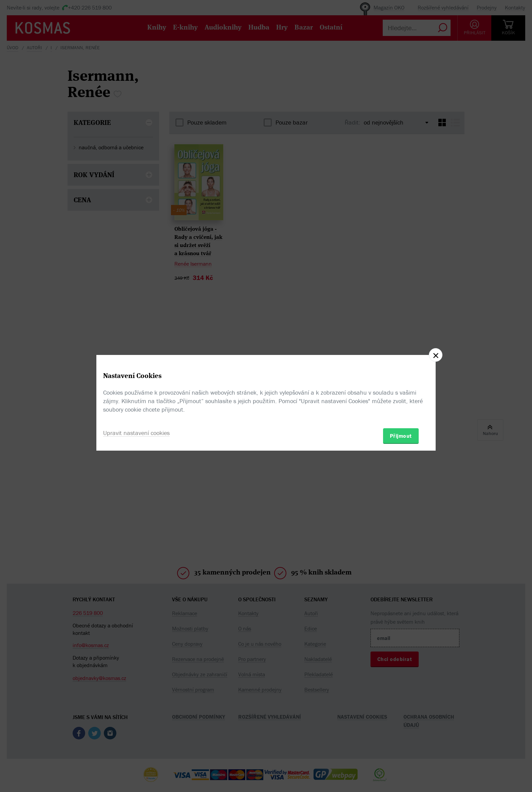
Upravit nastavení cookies (136, 433)
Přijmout (401, 436)
